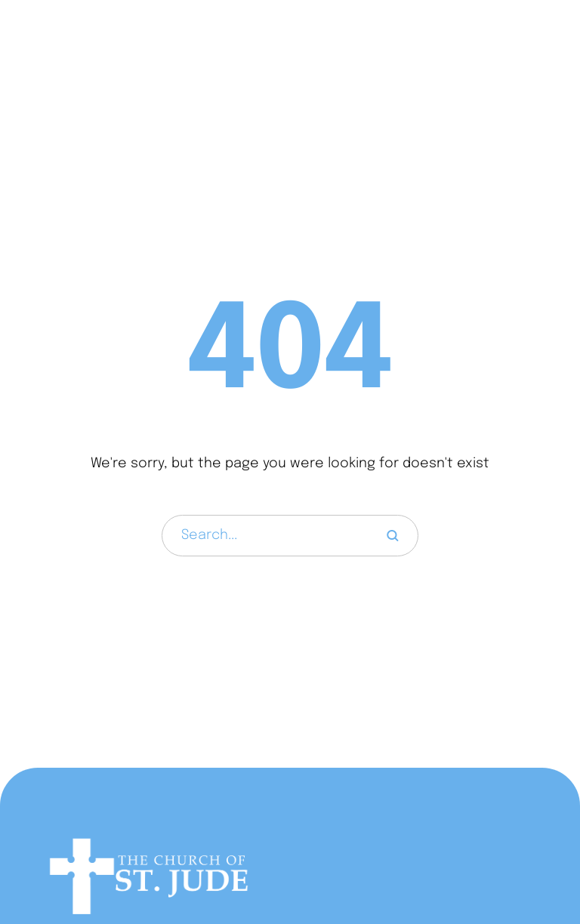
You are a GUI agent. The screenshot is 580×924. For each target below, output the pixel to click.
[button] (538, 43)
